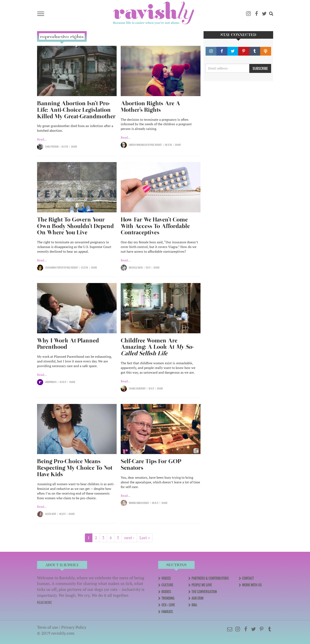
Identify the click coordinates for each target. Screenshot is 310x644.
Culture (167, 585)
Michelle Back (136, 268)
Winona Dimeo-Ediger (139, 503)
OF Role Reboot (155, 145)
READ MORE (44, 602)
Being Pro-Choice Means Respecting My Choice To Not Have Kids (75, 468)
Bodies (166, 592)
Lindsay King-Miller (138, 145)
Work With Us (252, 585)
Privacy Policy (74, 627)
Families (167, 612)
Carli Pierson (52, 147)
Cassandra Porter (54, 268)
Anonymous (51, 382)
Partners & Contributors (210, 578)
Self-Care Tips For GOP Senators (151, 465)
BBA (194, 605)
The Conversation (204, 592)
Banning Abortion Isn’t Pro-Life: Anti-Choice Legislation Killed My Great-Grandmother (76, 110)
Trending (168, 598)
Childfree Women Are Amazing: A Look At (157, 347)
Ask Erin (197, 598)
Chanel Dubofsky (137, 388)
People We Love (202, 585)
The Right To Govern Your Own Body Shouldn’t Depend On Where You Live (75, 226)
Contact (248, 578)
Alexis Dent (51, 514)
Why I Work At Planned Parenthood (68, 344)
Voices (166, 578)
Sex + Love (168, 605)
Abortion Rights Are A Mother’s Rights (150, 107)
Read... (42, 139)
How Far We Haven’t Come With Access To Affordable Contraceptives (155, 226)
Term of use (48, 627)
